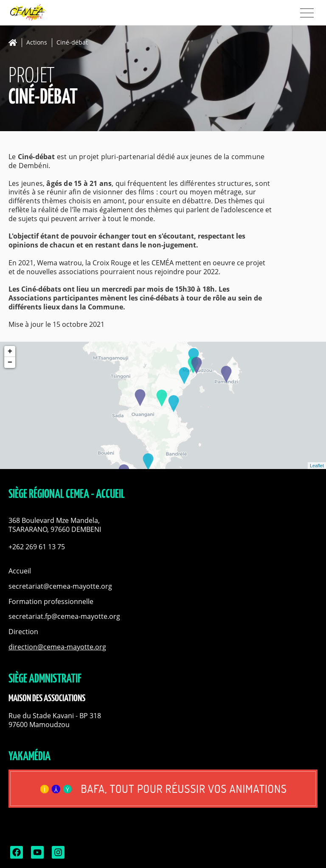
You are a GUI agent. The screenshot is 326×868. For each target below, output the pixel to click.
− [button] (10, 362)
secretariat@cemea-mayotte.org (60, 586)
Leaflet (317, 466)
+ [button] (10, 351)
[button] (163, 525)
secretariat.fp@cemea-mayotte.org (64, 616)
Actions (37, 43)
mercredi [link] (117, 289)
